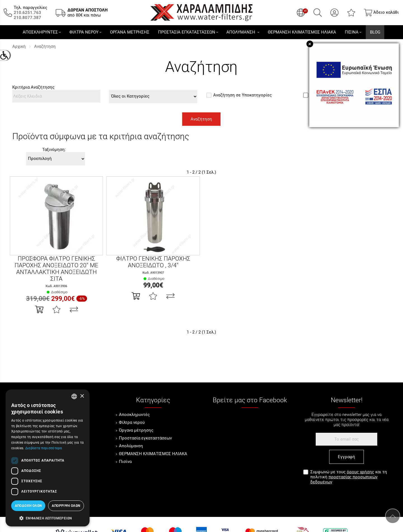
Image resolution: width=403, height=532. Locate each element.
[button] (48, 518)
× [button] (82, 396)
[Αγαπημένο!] (57, 309)
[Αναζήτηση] (318, 13)
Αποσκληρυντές (134, 415)
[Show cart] (381, 13)
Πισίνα (125, 462)
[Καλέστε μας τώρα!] (27, 13)
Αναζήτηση (45, 46)
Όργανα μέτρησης (136, 430)
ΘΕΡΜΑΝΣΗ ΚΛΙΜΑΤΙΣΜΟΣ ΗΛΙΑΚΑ (153, 454)
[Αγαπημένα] (351, 13)
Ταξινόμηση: (54, 150)
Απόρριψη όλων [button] (66, 506)
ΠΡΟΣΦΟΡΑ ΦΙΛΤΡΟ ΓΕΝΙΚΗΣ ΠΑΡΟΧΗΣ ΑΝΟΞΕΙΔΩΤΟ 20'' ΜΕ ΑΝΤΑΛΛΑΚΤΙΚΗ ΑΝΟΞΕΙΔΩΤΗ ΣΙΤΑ (56, 269)
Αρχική (19, 46)
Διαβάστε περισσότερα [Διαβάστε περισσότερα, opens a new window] (44, 448)
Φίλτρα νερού (132, 422)
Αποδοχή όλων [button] (28, 506)
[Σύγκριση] (74, 309)
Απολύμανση (131, 446)
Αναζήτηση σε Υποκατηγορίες (239, 95)
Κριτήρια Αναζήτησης (33, 87)
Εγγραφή (346, 457)
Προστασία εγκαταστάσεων (145, 438)
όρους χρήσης (360, 472)
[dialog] (48, 458)
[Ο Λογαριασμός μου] (334, 13)
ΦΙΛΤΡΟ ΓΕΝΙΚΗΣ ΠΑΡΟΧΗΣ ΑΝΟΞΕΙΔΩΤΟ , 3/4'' (153, 262)
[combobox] (74, 396)
